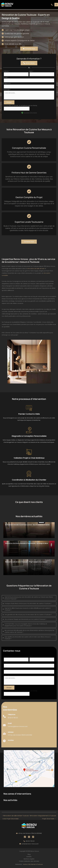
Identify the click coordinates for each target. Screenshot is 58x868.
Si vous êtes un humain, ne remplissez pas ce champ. (21, 106)
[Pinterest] (33, 837)
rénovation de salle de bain (36, 269)
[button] (52, 5)
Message (7, 90)
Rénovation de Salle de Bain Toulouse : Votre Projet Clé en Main (15, 816)
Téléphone (7, 83)
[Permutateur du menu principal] (56, 5)
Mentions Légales (29, 859)
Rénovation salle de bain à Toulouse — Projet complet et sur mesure (26, 562)
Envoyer (9, 102)
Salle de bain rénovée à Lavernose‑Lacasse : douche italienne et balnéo (27, 525)
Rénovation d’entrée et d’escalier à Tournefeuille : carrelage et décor (27, 543)
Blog (29, 854)
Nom (31, 71)
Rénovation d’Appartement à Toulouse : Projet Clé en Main (43, 816)
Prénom (7, 71)
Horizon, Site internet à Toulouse (33, 864)
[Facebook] (25, 837)
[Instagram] (29, 837)
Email (6, 77)
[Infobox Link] (10, 717)
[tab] (29, 598)
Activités (29, 857)
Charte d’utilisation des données (29, 861)
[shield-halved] (22, 113)
